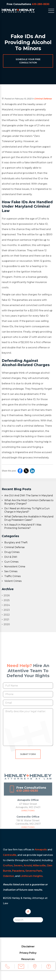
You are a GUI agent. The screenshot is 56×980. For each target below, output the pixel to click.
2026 (6, 595)
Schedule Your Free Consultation (28, 61)
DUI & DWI (11, 557)
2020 (6, 624)
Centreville (10, 855)
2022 (6, 615)
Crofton (8, 866)
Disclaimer (28, 947)
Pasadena (18, 871)
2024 (6, 605)
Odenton (9, 876)
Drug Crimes (12, 552)
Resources (28, 959)
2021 (5, 620)
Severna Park (34, 871)
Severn (18, 866)
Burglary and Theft (16, 542)
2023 (6, 610)
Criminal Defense (43, 99)
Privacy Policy (28, 953)
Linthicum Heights (32, 876)
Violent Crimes (13, 581)
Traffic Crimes (12, 576)
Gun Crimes (11, 562)
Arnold (28, 866)
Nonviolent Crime (15, 567)
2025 (6, 600)
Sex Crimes (11, 571)
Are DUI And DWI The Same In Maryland (29, 495)
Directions (28, 814)
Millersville (39, 866)
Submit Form (28, 758)
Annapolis (41, 850)
